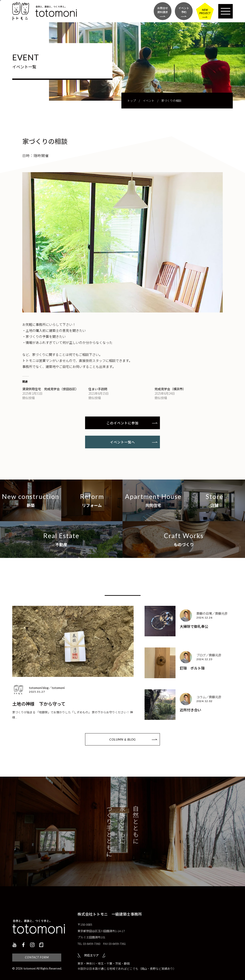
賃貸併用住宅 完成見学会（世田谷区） (50, 389)
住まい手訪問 (98, 389)
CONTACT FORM (37, 957)
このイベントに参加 (122, 423)
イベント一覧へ (122, 442)
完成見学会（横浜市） (170, 389)
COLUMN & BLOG (122, 739)
